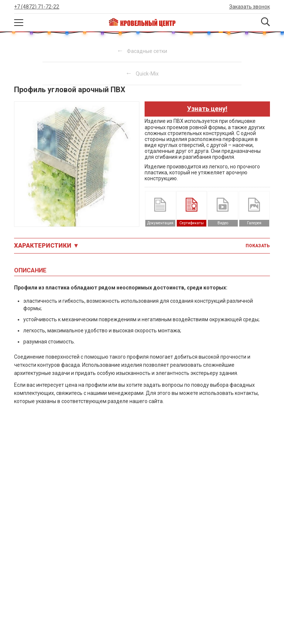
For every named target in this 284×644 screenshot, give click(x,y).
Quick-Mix (147, 74)
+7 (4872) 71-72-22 (37, 7)
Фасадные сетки (147, 51)
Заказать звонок (250, 7)
